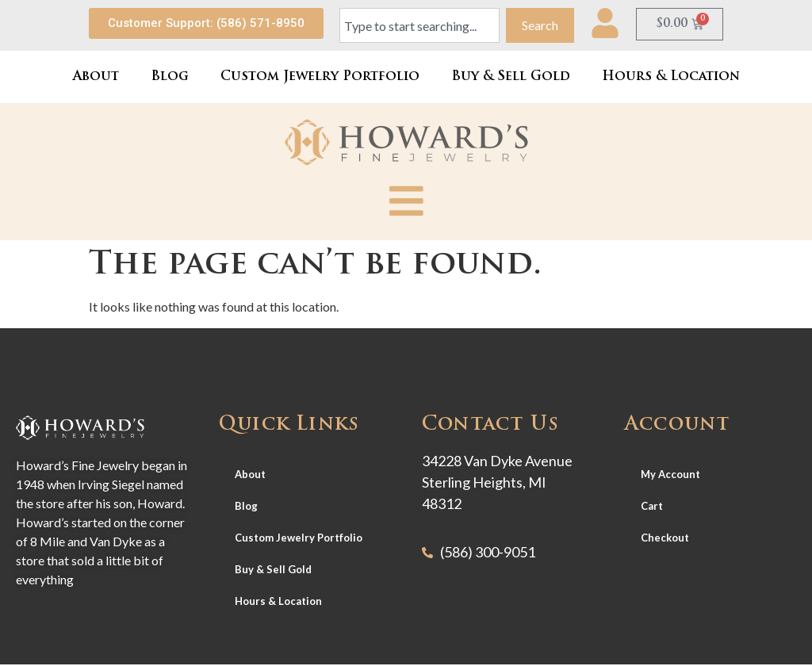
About (96, 77)
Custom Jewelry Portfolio (320, 77)
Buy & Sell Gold (511, 77)
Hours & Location (671, 77)
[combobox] (419, 25)
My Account (670, 475)
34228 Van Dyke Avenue (497, 461)
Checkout (665, 538)
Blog (170, 77)
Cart (652, 507)
